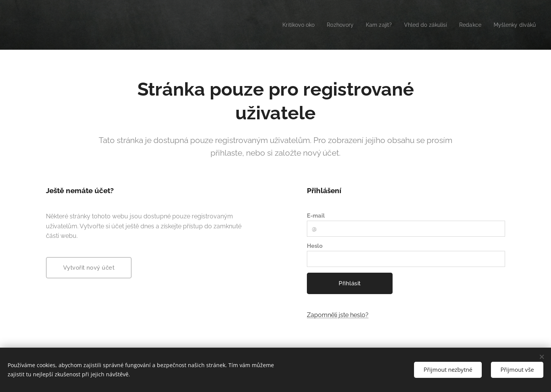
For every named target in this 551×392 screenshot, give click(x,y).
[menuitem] (285, 25)
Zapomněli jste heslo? (338, 315)
